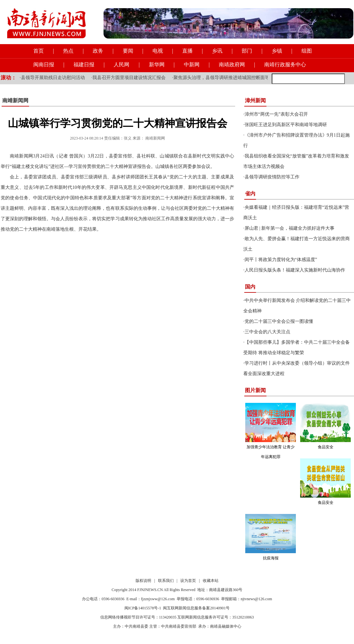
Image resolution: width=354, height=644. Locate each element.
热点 (68, 51)
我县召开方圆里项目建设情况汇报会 (129, 78)
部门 (247, 51)
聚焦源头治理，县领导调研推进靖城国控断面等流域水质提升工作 (240, 78)
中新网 (192, 65)
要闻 (128, 51)
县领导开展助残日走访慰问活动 (53, 78)
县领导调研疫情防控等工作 (272, 177)
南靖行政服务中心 (285, 65)
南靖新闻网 (15, 100)
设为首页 (188, 581)
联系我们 (166, 581)
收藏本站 (211, 581)
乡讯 (217, 51)
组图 (307, 51)
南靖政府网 (232, 65)
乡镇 (277, 51)
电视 (158, 51)
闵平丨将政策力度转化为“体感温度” (281, 260)
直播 (187, 51)
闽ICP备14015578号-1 (143, 608)
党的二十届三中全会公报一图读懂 (279, 321)
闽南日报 (44, 65)
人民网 (121, 65)
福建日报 (84, 65)
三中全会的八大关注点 (267, 332)
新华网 (157, 65)
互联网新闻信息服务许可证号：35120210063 (216, 617)
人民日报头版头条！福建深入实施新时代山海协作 (295, 270)
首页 (39, 51)
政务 (98, 51)
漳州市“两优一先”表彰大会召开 (276, 114)
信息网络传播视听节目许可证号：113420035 (138, 617)
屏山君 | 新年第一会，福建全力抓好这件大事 (290, 228)
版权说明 (143, 581)
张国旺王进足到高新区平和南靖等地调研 (286, 125)
